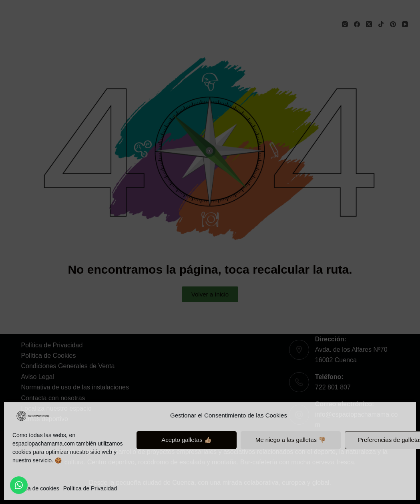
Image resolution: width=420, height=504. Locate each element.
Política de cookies (36, 488)
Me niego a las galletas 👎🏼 (291, 440)
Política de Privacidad (90, 488)
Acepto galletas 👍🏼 (187, 440)
